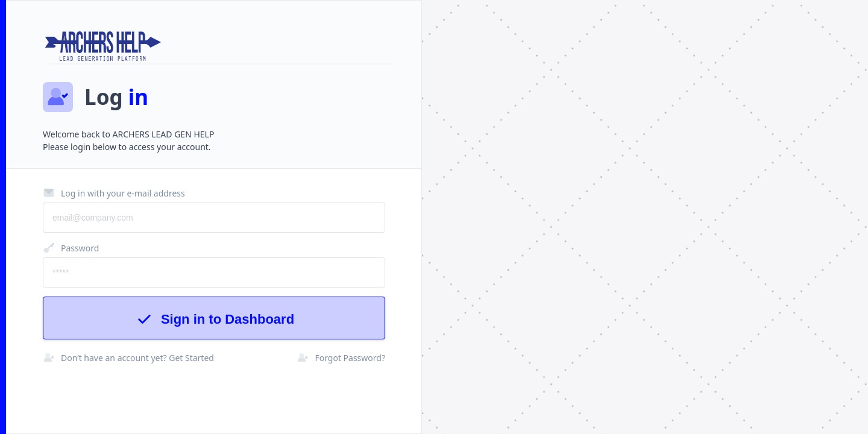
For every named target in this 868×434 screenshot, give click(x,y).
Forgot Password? (341, 357)
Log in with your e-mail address (114, 193)
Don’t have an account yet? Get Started (128, 357)
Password (71, 248)
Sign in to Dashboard (214, 319)
